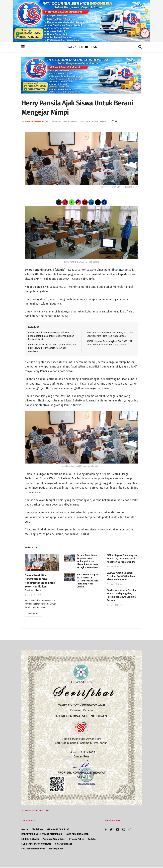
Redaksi (92, 839)
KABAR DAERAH (34, 568)
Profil (88, 122)
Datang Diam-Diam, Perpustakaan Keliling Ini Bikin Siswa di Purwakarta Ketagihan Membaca (52, 348)
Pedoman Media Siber (54, 839)
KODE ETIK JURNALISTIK (77, 835)
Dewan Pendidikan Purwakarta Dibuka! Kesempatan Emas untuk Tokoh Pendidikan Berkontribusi (51, 336)
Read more (33, 614)
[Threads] (98, 202)
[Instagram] (78, 202)
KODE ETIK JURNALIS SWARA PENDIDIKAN (42, 835)
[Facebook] (104, 202)
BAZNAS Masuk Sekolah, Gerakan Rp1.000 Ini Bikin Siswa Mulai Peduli (121, 576)
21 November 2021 (58, 122)
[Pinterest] (65, 202)
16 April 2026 (113, 567)
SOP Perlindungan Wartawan (36, 844)
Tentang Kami (56, 849)
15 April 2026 (113, 584)
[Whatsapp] (72, 202)
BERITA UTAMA (78, 122)
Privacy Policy (77, 839)
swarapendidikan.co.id (33, 849)
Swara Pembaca (64, 844)
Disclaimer (37, 830)
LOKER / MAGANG (30, 839)
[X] (59, 202)
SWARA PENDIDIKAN (34, 122)
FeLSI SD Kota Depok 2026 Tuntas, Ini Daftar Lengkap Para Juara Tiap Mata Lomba (88, 581)
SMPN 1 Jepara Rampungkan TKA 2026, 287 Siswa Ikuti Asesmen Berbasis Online (122, 559)
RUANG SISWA (99, 122)
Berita (25, 830)
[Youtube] (85, 202)
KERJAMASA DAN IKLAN (58, 830)
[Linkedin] (91, 202)
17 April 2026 (31, 595)
